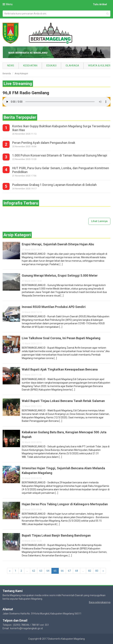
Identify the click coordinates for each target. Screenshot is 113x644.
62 (34, 571)
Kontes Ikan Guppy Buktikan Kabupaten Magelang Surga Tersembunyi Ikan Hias (61, 128)
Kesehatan (30, 66)
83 (97, 571)
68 (77, 571)
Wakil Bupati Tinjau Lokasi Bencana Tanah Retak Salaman (63, 401)
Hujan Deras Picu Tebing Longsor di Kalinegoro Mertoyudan (65, 504)
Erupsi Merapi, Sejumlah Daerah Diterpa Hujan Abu (58, 244)
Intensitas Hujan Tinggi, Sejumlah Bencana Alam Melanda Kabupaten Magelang (63, 470)
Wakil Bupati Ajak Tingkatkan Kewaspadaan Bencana (60, 369)
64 (48, 571)
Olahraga (72, 66)
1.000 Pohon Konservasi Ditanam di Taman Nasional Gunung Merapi (60, 155)
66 (62, 571)
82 (90, 571)
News (11, 66)
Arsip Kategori (21, 74)
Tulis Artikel (100, 4)
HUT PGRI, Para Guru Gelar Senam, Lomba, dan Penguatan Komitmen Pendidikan (61, 170)
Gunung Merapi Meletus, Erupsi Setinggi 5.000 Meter (60, 275)
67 (69, 571)
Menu (8, 4)
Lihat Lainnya (99, 221)
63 (41, 571)
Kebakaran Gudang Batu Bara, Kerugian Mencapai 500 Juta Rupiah (64, 434)
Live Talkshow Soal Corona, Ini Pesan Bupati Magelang (61, 338)
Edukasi (51, 66)
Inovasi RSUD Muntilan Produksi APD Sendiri (54, 307)
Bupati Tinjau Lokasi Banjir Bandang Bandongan (56, 535)
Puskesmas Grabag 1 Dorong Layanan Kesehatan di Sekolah (54, 185)
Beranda (7, 74)
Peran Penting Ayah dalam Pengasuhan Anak (44, 143)
